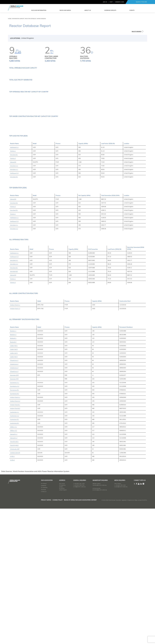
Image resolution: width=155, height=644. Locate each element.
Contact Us (35, 628)
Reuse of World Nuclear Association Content (80, 637)
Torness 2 (13, 295)
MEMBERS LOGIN (120, 2)
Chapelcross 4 (14, 508)
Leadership (35, 622)
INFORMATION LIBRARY (18, 19)
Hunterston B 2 (14, 560)
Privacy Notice (37, 637)
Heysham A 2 (14, 303)
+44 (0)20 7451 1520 (73, 620)
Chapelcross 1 (14, 497)
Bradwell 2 (13, 479)
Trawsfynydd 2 (14, 582)
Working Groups (110, 10)
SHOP (111, 2)
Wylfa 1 (12, 593)
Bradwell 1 (13, 475)
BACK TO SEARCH (137, 32)
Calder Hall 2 (14, 486)
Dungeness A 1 (15, 519)
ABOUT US (88, 10)
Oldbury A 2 (14, 567)
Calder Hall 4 (14, 494)
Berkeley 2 (13, 471)
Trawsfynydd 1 (14, 578)
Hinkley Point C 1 (15, 442)
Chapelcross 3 (14, 505)
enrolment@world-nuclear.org (95, 627)
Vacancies (35, 626)
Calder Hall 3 (14, 490)
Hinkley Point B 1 (15, 541)
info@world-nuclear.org (74, 623)
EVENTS (132, 10)
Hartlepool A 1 (14, 284)
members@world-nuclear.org (95, 622)
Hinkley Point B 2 (15, 545)
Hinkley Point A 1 (15, 534)
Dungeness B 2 (15, 530)
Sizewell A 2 (14, 575)
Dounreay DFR (14, 512)
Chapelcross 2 (14, 501)
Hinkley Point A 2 (15, 538)
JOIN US (105, 2)
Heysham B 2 (14, 314)
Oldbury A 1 (14, 564)
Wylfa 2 (12, 597)
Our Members (35, 624)
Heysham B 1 (14, 291)
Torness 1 (13, 288)
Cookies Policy (53, 637)
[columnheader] (19, 385)
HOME (10, 19)
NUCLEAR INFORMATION (39, 10)
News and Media (65, 10)
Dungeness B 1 (15, 527)
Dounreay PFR (14, 516)
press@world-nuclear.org (118, 623)
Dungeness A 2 (15, 523)
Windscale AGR (15, 586)
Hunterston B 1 (14, 556)
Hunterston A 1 (15, 549)
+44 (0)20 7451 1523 (117, 622)
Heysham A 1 (14, 306)
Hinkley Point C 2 (15, 445)
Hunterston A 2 (15, 553)
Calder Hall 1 (14, 482)
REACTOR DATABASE (30, 19)
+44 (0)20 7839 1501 (73, 622)
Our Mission (35, 620)
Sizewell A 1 (14, 571)
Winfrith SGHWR (15, 589)
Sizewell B (13, 299)
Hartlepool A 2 (14, 310)
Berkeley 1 (13, 468)
